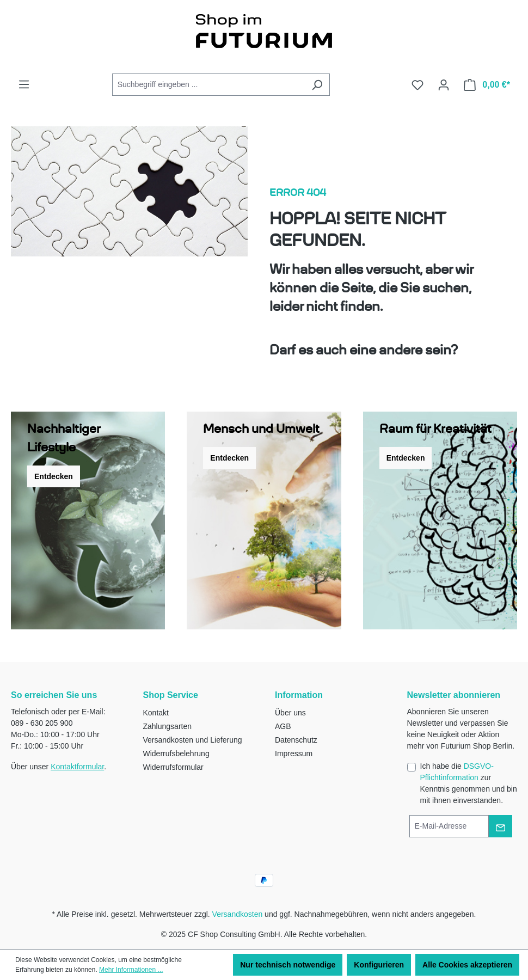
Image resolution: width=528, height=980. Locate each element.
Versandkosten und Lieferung (193, 740)
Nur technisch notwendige (288, 965)
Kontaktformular (77, 767)
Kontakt (156, 713)
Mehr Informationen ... (131, 970)
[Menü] (24, 84)
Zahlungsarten (168, 726)
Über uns (290, 713)
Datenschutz (296, 740)
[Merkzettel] (418, 85)
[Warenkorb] (487, 85)
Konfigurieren (379, 965)
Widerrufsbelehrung (176, 754)
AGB (283, 726)
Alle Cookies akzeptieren (467, 965)
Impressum (294, 754)
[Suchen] (317, 85)
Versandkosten (238, 914)
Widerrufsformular (173, 767)
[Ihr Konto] (444, 85)
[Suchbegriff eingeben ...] (208, 85)
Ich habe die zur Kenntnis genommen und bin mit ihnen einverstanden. (469, 783)
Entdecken (54, 476)
